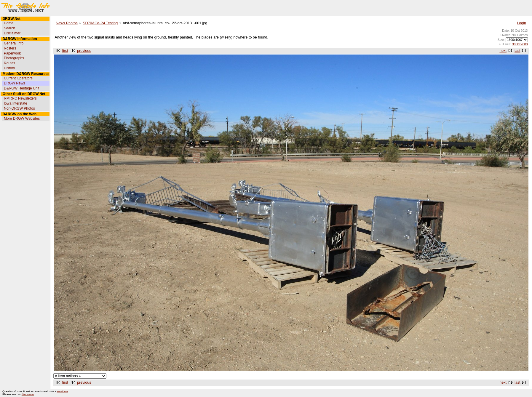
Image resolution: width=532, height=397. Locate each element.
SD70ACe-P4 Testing (100, 23)
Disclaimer (12, 33)
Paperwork (12, 53)
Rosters (10, 48)
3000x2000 (520, 44)
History (9, 68)
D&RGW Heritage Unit (21, 88)
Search (9, 28)
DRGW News (14, 83)
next (503, 51)
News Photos (67, 23)
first (65, 51)
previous (84, 51)
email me (63, 391)
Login (521, 23)
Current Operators (18, 78)
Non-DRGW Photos (19, 108)
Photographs (14, 58)
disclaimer (28, 394)
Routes (9, 63)
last (517, 51)
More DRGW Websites (22, 119)
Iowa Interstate (16, 103)
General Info (14, 43)
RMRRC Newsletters (20, 98)
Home (9, 23)
